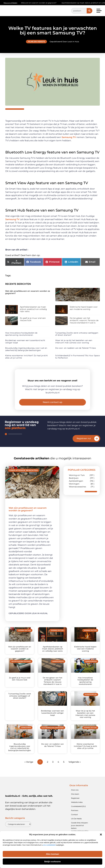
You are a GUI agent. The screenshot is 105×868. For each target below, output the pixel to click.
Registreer (75, 804)
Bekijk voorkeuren (52, 862)
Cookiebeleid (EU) (78, 812)
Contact (74, 820)
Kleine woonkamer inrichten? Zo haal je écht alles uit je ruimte (26, 357)
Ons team (75, 800)
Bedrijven (74, 484)
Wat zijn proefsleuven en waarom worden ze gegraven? (35, 3)
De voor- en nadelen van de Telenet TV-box (76, 348)
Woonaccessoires (77, 493)
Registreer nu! (84, 444)
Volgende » (75, 768)
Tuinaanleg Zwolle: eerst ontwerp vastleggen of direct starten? (77, 334)
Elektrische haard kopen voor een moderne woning (84, 308)
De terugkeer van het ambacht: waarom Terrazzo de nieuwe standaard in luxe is (84, 320)
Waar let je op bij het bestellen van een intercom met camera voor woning (74, 342)
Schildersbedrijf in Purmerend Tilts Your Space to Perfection (77, 357)
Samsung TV (69, 137)
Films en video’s (36, 42)
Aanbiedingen (76, 487)
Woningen (74, 490)
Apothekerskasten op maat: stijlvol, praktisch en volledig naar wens (33, 309)
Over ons (75, 796)
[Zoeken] (89, 11)
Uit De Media (76, 824)
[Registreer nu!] (97, 444)
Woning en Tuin (77, 481)
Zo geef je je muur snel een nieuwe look (33, 319)
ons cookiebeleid (49, 845)
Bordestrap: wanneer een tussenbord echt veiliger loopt (25, 342)
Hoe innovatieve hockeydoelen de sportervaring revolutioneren (21, 334)
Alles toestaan (52, 854)
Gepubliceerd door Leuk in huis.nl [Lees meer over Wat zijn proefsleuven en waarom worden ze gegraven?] (28, 619)
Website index (77, 808)
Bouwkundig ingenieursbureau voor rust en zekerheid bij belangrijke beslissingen (26, 349)
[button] (101, 835)
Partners (75, 816)
